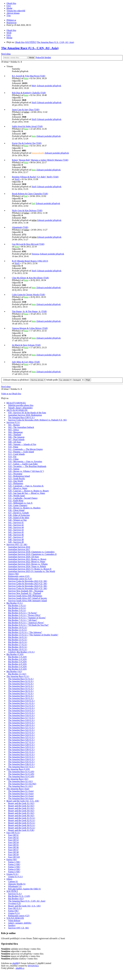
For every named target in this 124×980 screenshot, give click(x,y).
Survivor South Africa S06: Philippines (25, 596)
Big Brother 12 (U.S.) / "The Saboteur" (25, 632)
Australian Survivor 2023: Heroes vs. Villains (28, 564)
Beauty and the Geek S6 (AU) (21, 816)
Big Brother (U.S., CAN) (19, 896)
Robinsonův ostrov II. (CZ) (20, 579)
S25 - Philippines (16, 483)
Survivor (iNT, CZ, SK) (17, 544)
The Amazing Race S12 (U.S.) (21, 706)
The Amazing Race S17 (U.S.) (21, 718)
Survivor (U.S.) (13, 422)
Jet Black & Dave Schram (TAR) (26, 345)
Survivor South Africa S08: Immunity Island (27, 601)
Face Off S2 (13, 837)
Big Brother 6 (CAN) (17, 669)
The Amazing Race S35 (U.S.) (21, 762)
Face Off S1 (13, 835)
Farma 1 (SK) (14, 862)
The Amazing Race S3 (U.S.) (21, 684)
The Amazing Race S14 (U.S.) (21, 711)
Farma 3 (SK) (14, 867)
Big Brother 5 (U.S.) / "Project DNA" (24, 615)
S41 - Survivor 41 (16, 522)
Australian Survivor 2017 (19, 549)
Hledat (32, 58)
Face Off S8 (13, 852)
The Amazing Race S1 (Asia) (21, 791)
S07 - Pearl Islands (16, 439)
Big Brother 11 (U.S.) (18, 630)
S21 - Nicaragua (15, 474)
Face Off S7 (13, 850)
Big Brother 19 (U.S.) (18, 649)
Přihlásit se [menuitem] (11, 20)
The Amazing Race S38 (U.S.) (21, 417)
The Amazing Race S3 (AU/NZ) (22, 784)
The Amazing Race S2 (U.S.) (21, 681)
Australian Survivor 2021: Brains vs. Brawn (27, 559)
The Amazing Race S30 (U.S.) (21, 750)
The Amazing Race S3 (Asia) (21, 796)
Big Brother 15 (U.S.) (18, 640)
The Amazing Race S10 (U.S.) (21, 701)
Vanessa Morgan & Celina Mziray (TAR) (30, 328)
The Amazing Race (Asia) (18, 789)
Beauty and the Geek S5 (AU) (21, 813)
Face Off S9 (13, 855)
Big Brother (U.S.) (15, 603)
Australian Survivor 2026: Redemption (25, 415)
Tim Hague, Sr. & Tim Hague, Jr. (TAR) (29, 311)
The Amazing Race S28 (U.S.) (21, 745)
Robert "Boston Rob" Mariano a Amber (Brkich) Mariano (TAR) (40, 160)
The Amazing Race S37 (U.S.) (21, 767)
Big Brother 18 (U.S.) (18, 647)
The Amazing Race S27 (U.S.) (21, 742)
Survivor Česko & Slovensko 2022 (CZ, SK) (28, 581)
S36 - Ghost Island (16, 510)
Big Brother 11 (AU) (17, 674)
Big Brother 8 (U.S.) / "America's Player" (26, 623)
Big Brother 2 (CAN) (17, 659)
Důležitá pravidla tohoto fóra (21, 405)
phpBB (15, 963)
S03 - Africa (13, 430)
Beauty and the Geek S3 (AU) (21, 808)
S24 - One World (15, 481)
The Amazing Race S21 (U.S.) (21, 728)
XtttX (34, 102)
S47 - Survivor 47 (16, 537)
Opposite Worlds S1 (17, 884)
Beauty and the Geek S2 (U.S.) (22, 820)
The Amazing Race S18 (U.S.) (21, 720)
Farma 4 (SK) (14, 869)
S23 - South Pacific (17, 479)
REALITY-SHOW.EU (16, 403)
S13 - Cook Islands (16, 454)
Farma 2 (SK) (14, 864)
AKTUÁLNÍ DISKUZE (17, 410)
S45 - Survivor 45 (16, 532)
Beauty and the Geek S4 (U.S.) (22, 825)
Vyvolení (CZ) (14, 903)
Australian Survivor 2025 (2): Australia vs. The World (31, 571)
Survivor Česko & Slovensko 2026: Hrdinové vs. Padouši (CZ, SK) (37, 420)
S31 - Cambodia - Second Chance (23, 498)
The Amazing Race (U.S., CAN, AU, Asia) (30, 48)
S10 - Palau (13, 447)
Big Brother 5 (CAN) (17, 667)
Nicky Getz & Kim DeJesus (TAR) (27, 210)
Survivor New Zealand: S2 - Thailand (24, 593)
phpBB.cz (20, 968)
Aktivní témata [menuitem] (13, 13)
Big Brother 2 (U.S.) (17, 608)
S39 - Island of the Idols (19, 518)
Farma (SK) (12, 859)
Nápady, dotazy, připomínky (20, 408)
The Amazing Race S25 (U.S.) (21, 737)
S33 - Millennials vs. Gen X (20, 503)
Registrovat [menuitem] (12, 23)
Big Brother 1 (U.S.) (17, 606)
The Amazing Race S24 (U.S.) (21, 735)
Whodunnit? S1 (15, 886)
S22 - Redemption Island (19, 476)
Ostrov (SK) (13, 574)
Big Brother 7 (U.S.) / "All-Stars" (23, 620)
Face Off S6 (13, 847)
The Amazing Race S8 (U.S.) (21, 696)
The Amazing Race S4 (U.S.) (21, 686)
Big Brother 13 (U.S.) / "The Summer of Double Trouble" (33, 635)
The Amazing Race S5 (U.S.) (21, 689)
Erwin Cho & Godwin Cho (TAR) (27, 143)
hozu (26, 78)
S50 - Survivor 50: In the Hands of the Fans (27, 413)
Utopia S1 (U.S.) (15, 877)
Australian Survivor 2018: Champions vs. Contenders (31, 552)
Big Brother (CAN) (15, 654)
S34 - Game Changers (18, 505)
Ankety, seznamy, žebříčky (20, 923)
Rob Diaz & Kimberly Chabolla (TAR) (29, 93)
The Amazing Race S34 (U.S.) (21, 759)
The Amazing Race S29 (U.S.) (21, 747)
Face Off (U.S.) (13, 833)
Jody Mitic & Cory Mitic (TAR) (26, 362)
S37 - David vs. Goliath (18, 513)
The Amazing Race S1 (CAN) (21, 772)
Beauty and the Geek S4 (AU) (21, 811)
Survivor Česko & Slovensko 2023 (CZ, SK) (28, 584)
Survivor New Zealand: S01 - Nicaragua (26, 591)
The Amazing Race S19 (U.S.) (21, 723)
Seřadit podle (59, 380)
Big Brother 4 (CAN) (17, 664)
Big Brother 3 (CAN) (17, 662)
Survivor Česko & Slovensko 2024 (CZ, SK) (28, 586)
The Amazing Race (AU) (17, 779)
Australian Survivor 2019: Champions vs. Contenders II (32, 554)
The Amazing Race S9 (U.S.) (21, 698)
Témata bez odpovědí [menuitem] (16, 11)
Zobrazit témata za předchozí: (25, 380)
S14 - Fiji (12, 457)
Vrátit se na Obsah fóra (11, 394)
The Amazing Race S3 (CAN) (21, 776)
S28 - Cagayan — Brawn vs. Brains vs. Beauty (28, 491)
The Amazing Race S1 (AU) (20, 786)
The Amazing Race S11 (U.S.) (21, 703)
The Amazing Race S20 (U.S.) (21, 725)
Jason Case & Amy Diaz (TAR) (26, 110)
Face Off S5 (13, 845)
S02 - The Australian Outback (21, 427)
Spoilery (12, 925)
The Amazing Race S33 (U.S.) (21, 757)
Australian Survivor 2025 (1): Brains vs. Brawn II (30, 569)
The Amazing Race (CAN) (18, 769)
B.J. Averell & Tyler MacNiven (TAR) (29, 76)
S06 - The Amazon (16, 437)
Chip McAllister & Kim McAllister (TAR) (30, 278)
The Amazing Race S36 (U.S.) (21, 764)
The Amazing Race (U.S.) (18, 676)
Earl (26, 196)
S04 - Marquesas (15, 432)
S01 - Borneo (14, 425)
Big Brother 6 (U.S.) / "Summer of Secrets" (27, 618)
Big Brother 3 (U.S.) (17, 610)
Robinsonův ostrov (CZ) (19, 576)
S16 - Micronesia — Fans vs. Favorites (25, 461)
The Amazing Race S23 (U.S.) (21, 732)
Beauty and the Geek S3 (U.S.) (22, 823)
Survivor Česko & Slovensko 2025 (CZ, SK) (28, 588)
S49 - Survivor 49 (16, 542)
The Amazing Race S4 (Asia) (21, 798)
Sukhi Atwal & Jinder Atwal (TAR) (27, 126)
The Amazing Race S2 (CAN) (21, 774)
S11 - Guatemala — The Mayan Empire (25, 449)
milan (26, 112)
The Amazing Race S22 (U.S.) (21, 730)
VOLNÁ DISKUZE (15, 918)
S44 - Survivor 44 (16, 527)
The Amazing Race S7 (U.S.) (21, 693)
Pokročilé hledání (43, 57)
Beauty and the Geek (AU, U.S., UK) (23, 801)
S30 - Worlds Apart (16, 496)
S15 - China (13, 459)
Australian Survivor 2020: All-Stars (23, 557)
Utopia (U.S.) (12, 874)
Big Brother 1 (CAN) (17, 657)
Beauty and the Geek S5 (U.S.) (22, 828)
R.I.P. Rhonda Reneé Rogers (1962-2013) (30, 261)
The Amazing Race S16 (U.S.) (21, 715)
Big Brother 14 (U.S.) (18, 637)
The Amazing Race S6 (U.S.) (21, 691)
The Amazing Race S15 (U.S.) (21, 713)
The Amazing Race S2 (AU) (20, 781)
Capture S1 (13, 881)
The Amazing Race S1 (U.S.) (21, 679)
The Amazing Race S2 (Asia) (21, 794)
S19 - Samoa (14, 469)
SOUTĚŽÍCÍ (12, 891)
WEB (9, 33)
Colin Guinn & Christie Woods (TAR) (28, 295)
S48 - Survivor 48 (16, 540)
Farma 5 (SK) (14, 872)
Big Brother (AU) (14, 671)
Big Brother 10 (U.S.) (18, 627)
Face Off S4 (13, 842)
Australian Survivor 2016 (19, 547)
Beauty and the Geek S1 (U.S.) (22, 818)
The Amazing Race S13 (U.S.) (21, 708)
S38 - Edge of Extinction (19, 515)
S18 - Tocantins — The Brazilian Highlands (27, 466)
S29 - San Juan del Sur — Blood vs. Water (27, 493)
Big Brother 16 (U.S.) (18, 642)
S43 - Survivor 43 (16, 530)
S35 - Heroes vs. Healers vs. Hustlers (24, 508)
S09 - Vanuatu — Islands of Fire (22, 444)
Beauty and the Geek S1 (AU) (21, 803)
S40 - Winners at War (17, 520)
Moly (34, 86)
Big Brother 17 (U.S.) (18, 645)
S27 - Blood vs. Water (18, 488)
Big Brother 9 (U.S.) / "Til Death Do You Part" (28, 625)
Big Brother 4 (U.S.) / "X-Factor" (23, 613)
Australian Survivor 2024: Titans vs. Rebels (27, 566)
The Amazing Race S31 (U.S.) (21, 752)
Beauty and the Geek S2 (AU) (21, 806)
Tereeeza (35, 254)
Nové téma (6, 54)
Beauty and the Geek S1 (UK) (21, 830)
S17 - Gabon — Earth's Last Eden (23, 464)
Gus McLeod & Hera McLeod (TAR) (28, 244)
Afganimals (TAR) (20, 227)
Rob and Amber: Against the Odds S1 (24, 889)
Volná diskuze (14, 921)
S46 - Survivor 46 (16, 535)
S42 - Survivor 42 (16, 525)
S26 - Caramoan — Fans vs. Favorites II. (26, 486)
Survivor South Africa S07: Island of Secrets (27, 598)
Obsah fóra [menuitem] (11, 3)
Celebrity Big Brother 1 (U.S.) (21, 652)
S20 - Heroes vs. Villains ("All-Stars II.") (26, 471)
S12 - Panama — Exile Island (21, 452)
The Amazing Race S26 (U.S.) (21, 740)
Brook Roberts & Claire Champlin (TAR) (30, 194)
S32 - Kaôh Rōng (16, 501)
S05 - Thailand (15, 435)
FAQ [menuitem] (9, 6)
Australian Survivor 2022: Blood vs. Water (27, 562)
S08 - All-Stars (15, 442)
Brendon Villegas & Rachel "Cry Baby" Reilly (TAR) (35, 177)
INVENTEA (33, 966)
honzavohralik (38, 153)
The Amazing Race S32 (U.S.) (21, 754)
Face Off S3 (13, 840)
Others (9, 879)
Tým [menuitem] (9, 16)
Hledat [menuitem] (9, 8)
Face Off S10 (14, 857)
